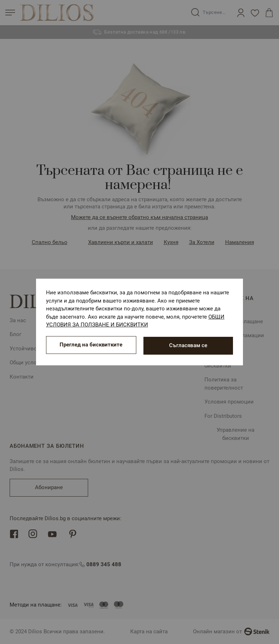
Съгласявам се (188, 345)
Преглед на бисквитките (91, 345)
